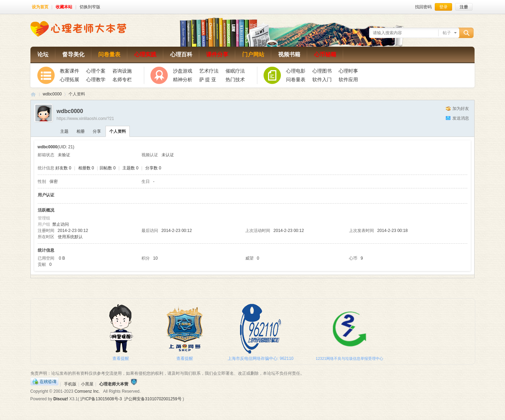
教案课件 (70, 71)
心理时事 (348, 71)
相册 (81, 131)
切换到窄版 (90, 7)
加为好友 (461, 109)
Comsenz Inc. (87, 391)
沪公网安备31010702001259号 (153, 399)
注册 (464, 7)
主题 (64, 131)
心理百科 (181, 54)
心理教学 (96, 80)
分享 (97, 131)
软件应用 (348, 80)
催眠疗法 (235, 71)
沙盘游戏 (183, 71)
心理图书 (322, 71)
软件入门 (322, 80)
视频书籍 (289, 54)
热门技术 (235, 80)
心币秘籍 (325, 54)
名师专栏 (122, 80)
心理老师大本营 (33, 94)
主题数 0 (130, 168)
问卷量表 (109, 54)
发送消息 (461, 118)
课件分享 (217, 54)
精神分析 (183, 80)
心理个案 (96, 71)
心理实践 (145, 54)
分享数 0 (153, 168)
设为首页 (40, 7)
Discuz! (61, 399)
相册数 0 (86, 168)
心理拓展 (70, 80)
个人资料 (118, 131)
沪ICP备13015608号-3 (101, 399)
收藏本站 (64, 7)
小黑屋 (87, 384)
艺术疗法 (209, 71)
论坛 (43, 54)
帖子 (447, 33)
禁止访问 (61, 224)
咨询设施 (122, 71)
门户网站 (253, 54)
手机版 (70, 384)
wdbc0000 (52, 94)
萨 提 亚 (208, 80)
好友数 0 (63, 168)
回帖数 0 (108, 168)
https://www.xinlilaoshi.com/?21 (85, 119)
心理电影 (296, 71)
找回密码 (423, 7)
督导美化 (73, 54)
